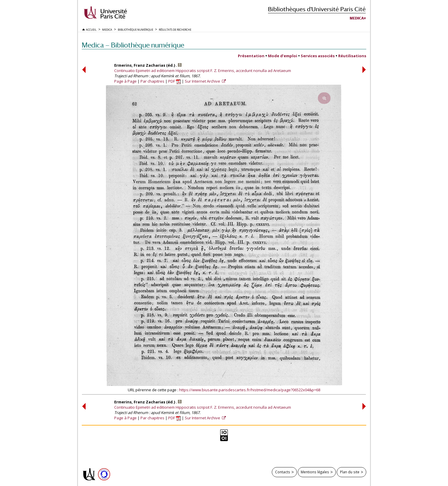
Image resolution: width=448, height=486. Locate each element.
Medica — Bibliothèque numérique (133, 45)
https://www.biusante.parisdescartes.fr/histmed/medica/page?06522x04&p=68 (250, 390)
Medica (357, 18)
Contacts (283, 472)
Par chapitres (152, 81)
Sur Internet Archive (203, 81)
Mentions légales (315, 472)
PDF (175, 81)
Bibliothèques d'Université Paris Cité (317, 9)
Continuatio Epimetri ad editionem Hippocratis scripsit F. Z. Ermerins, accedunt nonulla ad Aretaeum (203, 71)
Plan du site (350, 472)
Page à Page (125, 81)
